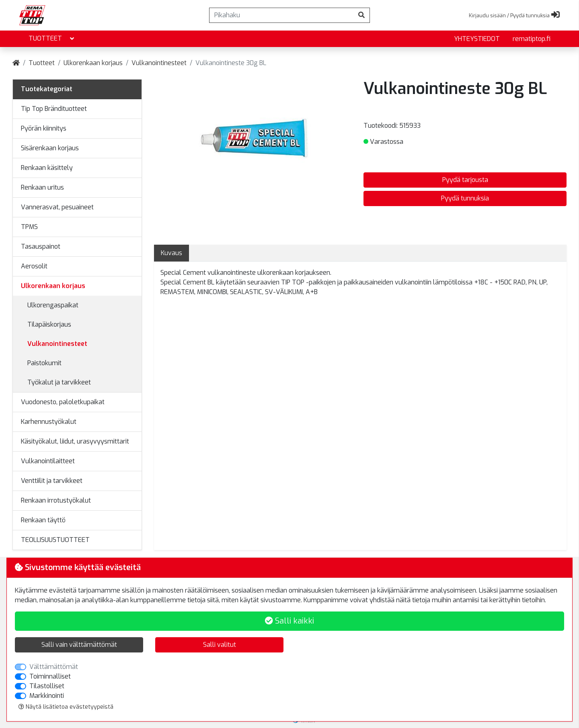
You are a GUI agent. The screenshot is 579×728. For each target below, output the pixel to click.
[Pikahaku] (281, 15)
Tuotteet (52, 39)
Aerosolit (34, 266)
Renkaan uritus (42, 187)
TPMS (29, 227)
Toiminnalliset (50, 676)
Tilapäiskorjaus (49, 324)
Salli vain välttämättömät (79, 645)
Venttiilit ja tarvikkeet (52, 481)
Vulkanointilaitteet (48, 461)
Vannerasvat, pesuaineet (57, 207)
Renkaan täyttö (43, 520)
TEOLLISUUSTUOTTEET (55, 540)
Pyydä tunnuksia (465, 198)
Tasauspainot (41, 246)
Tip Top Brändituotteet (54, 109)
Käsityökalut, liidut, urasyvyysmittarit (75, 441)
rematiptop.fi (532, 39)
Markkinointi (47, 696)
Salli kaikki (289, 621)
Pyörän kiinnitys (44, 128)
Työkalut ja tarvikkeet (59, 382)
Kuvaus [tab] (171, 253)
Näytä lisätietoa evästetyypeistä (66, 707)
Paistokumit (44, 363)
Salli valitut (220, 645)
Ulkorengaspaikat (53, 305)
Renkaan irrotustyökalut (56, 500)
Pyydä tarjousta (465, 180)
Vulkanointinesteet (159, 63)
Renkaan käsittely (47, 168)
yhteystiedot (477, 39)
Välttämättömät (54, 667)
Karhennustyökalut (49, 422)
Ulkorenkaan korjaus (93, 63)
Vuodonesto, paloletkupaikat (63, 402)
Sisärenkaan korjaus (50, 148)
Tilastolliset (47, 686)
